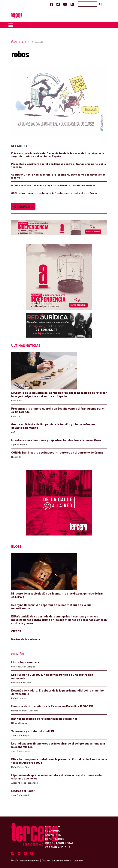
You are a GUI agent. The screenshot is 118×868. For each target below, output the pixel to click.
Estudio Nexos (63, 860)
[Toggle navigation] (11, 25)
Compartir (23, 206)
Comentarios (55, 839)
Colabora (52, 830)
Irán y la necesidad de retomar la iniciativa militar (44, 719)
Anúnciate (53, 835)
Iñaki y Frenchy (20, 42)
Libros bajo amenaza (25, 662)
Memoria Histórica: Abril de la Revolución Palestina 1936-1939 (52, 706)
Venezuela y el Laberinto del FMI (33, 731)
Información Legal (59, 843)
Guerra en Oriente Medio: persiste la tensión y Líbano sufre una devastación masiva (58, 176)
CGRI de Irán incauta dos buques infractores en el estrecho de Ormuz (54, 193)
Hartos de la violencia (26, 639)
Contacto (53, 826)
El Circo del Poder (23, 791)
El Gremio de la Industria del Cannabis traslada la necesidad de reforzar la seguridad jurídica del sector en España (58, 155)
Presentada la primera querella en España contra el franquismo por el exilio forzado (59, 165)
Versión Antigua (58, 847)
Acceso (79, 860)
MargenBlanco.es (29, 860)
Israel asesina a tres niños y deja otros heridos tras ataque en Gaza (53, 185)
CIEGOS (16, 631)
